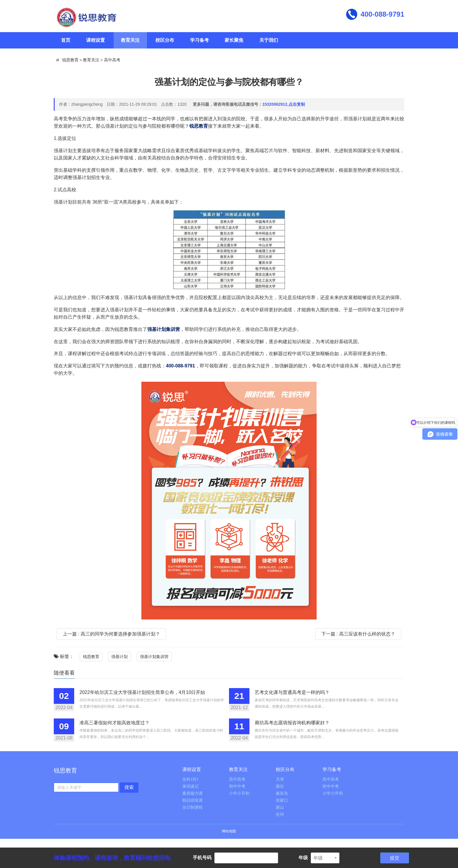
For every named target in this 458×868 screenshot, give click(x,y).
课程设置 (96, 40)
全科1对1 (190, 779)
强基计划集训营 (154, 657)
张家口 (282, 800)
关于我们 (269, 40)
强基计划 (119, 657)
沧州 (280, 814)
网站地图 (229, 831)
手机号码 (202, 858)
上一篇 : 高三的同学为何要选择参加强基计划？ (111, 634)
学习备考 (199, 40)
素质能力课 (192, 793)
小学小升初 (239, 793)
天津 (280, 779)
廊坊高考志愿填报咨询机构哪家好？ (292, 723)
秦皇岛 (282, 793)
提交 (395, 858)
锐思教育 (70, 60)
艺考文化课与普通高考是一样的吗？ (292, 692)
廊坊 (280, 786)
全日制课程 (192, 807)
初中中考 (237, 786)
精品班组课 (192, 800)
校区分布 (165, 40)
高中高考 (112, 60)
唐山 (280, 807)
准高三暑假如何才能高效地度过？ (114, 723)
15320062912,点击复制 (284, 104)
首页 (66, 40)
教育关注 (130, 40)
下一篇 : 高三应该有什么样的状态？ (358, 634)
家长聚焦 (234, 40)
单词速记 (190, 786)
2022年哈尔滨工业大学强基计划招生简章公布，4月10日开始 (142, 692)
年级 (303, 858)
